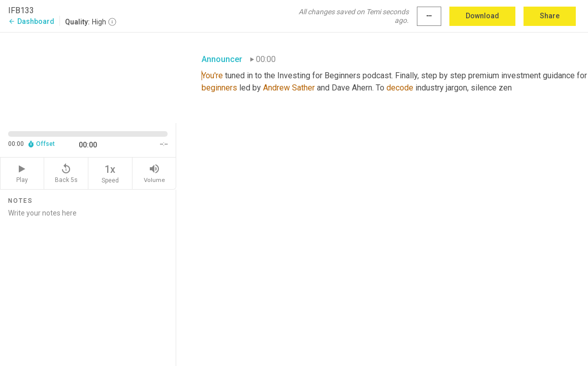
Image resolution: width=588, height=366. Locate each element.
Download (482, 16)
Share (550, 16)
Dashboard (31, 21)
